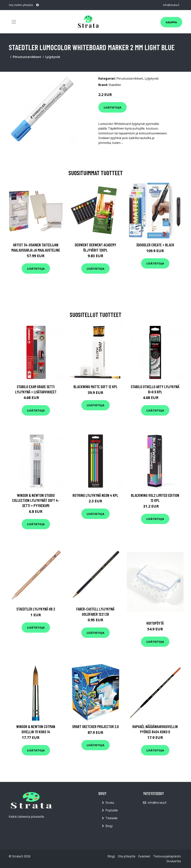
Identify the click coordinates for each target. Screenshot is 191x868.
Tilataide (111, 818)
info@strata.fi (171, 5)
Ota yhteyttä (127, 856)
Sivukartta (174, 861)
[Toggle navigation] (14, 22)
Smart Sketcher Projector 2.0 (95, 726)
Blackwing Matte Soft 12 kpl (95, 387)
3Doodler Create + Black (155, 245)
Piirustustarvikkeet (27, 57)
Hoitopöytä (155, 623)
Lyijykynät (53, 57)
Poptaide (112, 810)
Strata (110, 803)
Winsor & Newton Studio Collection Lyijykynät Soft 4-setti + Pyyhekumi (36, 500)
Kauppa (171, 22)
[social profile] (37, 5)
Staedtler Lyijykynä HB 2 (36, 609)
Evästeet (144, 856)
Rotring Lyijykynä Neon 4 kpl (95, 495)
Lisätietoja (112, 107)
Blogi (109, 826)
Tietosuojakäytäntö (167, 856)
